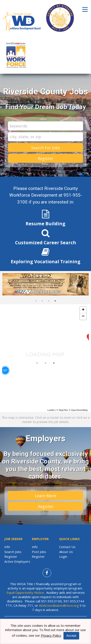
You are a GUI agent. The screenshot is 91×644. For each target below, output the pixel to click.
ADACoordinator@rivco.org (59, 605)
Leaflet (51, 410)
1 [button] (36, 301)
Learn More (45, 496)
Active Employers (17, 561)
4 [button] (55, 301)
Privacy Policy (51, 635)
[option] (45, 284)
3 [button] (49, 301)
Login (63, 556)
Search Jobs (13, 552)
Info (7, 547)
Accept (71, 635)
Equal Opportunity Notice (25, 592)
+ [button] (83, 310)
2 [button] (42, 301)
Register (46, 158)
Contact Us (67, 547)
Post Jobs (39, 552)
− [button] (83, 317)
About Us (66, 552)
